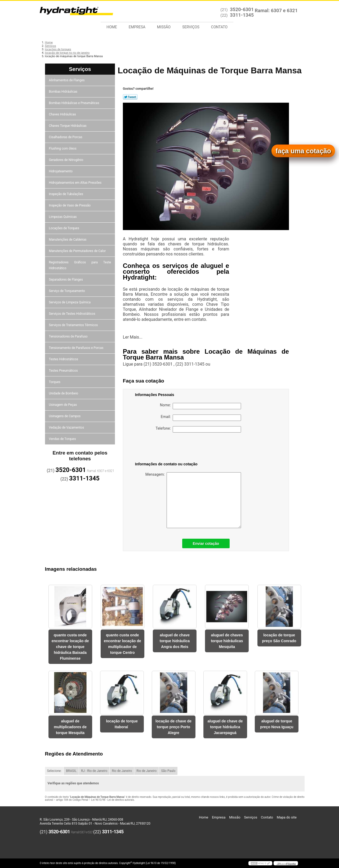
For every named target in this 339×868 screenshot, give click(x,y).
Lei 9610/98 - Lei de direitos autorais (113, 800)
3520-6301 (242, 9)
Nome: (200, 406)
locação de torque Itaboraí (122, 724)
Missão (164, 27)
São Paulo (168, 771)
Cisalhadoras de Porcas (66, 137)
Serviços (191, 27)
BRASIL (71, 771)
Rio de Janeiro (122, 771)
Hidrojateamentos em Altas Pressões (76, 183)
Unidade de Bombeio (64, 393)
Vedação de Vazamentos (67, 428)
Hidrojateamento (61, 171)
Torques (55, 382)
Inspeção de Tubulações (66, 194)
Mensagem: (193, 500)
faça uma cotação (303, 151)
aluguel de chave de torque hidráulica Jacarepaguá (225, 727)
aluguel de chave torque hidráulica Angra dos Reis (175, 641)
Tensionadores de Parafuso (69, 336)
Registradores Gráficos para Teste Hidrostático (80, 265)
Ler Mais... (133, 337)
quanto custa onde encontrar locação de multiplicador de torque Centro (122, 644)
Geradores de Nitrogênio (67, 160)
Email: (201, 418)
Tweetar (130, 97)
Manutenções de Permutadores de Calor (78, 251)
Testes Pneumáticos (64, 371)
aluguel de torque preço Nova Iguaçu (277, 724)
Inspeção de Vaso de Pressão (70, 205)
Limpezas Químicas (63, 217)
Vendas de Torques (63, 439)
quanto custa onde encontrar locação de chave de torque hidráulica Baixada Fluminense (70, 647)
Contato (219, 27)
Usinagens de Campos (65, 416)
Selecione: (54, 771)
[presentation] (169, 448)
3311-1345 (242, 15)
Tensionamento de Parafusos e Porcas (77, 348)
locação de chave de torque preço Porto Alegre (173, 727)
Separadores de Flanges (66, 280)
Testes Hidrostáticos (64, 359)
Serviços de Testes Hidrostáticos (73, 314)
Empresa (137, 27)
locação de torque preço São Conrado (279, 638)
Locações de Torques (64, 228)
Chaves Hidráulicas (63, 114)
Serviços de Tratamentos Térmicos (74, 325)
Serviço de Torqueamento (67, 291)
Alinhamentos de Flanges (67, 80)
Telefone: (198, 429)
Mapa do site (287, 817)
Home (112, 27)
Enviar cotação (206, 543)
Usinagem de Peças (63, 405)
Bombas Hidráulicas (64, 92)
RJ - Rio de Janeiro (94, 771)
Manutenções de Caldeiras (68, 240)
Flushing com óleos (63, 149)
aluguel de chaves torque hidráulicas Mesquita (227, 641)
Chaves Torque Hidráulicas (68, 126)
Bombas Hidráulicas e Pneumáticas (75, 103)
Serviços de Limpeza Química (70, 302)
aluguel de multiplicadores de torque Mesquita (70, 727)
